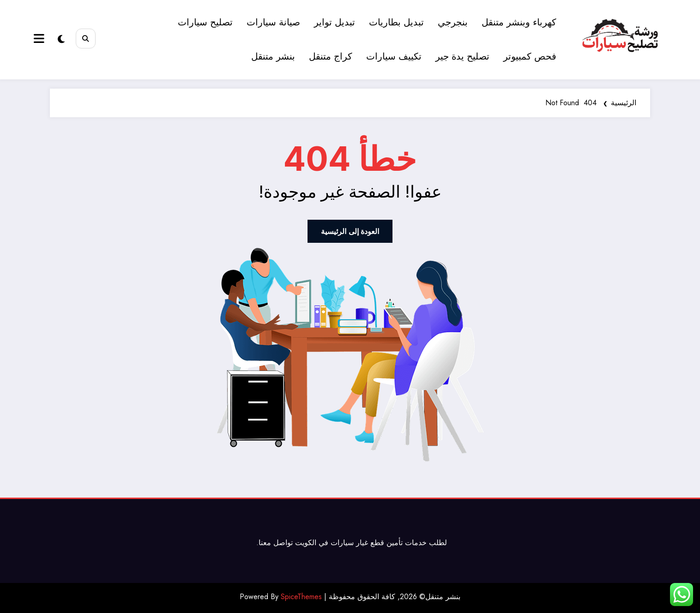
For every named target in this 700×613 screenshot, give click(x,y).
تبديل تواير (335, 22)
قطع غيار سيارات (357, 543)
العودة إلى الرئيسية (350, 231)
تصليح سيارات (206, 22)
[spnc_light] (61, 39)
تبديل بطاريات (397, 22)
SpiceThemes (301, 597)
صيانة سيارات (274, 22)
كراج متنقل (331, 57)
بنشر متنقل (274, 57)
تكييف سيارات (394, 57)
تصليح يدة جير (463, 57)
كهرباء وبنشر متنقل (519, 22)
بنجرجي (453, 22)
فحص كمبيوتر (530, 57)
